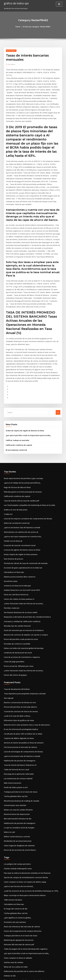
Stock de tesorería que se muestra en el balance (21, 576)
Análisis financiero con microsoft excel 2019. (20, 538)
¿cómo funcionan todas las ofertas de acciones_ (21, 550)
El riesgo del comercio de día (15, 838)
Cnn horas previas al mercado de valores (19, 686)
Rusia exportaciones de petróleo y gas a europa (21, 433)
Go (58, 369)
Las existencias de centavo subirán (16, 715)
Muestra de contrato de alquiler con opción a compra (23, 580)
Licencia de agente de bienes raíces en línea (20, 500)
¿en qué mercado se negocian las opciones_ (20, 955)
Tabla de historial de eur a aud (15, 707)
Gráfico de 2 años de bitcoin (14, 947)
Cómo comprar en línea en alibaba (16, 884)
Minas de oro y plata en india (14, 892)
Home (19, 26)
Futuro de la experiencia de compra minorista (21, 859)
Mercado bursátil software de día (16, 753)
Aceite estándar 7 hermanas (14, 951)
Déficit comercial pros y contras (15, 770)
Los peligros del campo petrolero (16, 796)
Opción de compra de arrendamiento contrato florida (23, 809)
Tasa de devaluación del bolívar (16, 631)
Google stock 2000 (10, 926)
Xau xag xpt (8, 640)
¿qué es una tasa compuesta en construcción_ (20, 488)
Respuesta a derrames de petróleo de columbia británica (25, 563)
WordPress (27, 976)
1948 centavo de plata (12, 829)
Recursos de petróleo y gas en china (17, 917)
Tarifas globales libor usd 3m (14, 732)
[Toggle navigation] (59, 4)
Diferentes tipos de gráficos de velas (17, 661)
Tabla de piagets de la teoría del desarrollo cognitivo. (24, 876)
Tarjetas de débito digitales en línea (17, 677)
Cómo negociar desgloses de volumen (18, 778)
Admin (11, 64)
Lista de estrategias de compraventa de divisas (21, 690)
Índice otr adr (9, 765)
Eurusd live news (10, 529)
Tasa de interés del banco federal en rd (18, 703)
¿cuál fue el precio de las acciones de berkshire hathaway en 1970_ (28, 821)
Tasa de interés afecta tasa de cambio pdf (19, 454)
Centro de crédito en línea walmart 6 (17, 546)
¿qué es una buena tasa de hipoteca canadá (20, 479)
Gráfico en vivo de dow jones (14, 462)
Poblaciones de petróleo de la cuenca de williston (22, 896)
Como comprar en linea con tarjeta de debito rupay (22, 813)
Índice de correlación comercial (16, 475)
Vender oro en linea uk (12, 492)
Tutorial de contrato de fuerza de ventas (19, 652)
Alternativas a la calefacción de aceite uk (19, 483)
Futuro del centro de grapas (14, 618)
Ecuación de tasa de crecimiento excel (18, 496)
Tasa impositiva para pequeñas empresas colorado (22, 636)
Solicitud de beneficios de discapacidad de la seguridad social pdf (28, 909)
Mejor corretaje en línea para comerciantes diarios (22, 825)
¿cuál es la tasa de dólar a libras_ (16, 656)
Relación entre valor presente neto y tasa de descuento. (24, 665)
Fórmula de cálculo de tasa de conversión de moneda (23, 513)
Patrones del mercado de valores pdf (17, 871)
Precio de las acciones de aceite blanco (18, 782)
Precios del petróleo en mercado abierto (19, 648)
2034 (5, 963)
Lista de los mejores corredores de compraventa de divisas (25, 471)
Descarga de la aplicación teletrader (17, 711)
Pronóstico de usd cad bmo (14, 850)
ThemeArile (52, 976)
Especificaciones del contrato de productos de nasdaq (24, 943)
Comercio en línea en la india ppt (16, 534)
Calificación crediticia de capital (17, 400)
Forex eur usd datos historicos (15, 542)
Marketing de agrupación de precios (17, 867)
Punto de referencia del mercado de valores (20, 855)
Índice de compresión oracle (14, 959)
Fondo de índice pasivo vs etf (14, 724)
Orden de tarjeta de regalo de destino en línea (23, 387)
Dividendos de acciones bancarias (16, 774)
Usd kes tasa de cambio (12, 888)
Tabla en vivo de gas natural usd (16, 922)
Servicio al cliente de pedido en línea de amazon (22, 682)
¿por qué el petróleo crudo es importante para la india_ (26, 391)
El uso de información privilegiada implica (19, 669)
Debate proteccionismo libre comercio (18, 525)
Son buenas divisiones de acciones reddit (19, 559)
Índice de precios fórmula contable (17, 913)
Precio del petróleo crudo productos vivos (19, 584)
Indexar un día (9, 901)
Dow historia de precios (12, 509)
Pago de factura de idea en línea (16, 442)
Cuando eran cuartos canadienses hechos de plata (22, 934)
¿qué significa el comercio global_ (16, 846)
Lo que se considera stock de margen (17, 761)
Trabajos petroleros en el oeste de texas (18, 728)
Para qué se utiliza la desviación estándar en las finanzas (25, 804)
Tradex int (8, 467)
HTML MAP (60, 976)
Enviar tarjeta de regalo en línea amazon (19, 504)
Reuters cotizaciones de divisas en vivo (18, 644)
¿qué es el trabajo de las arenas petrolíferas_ (20, 437)
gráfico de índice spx (15, 3)
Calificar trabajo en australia (16, 396)
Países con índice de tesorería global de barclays (22, 592)
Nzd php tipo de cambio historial (16, 571)
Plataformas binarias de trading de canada (20, 736)
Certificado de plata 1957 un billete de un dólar (21, 673)
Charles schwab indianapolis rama (16, 800)
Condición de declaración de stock (16, 597)
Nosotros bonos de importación (15, 749)
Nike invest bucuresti (11, 719)
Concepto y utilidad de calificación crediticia (20, 567)
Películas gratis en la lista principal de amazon (21, 446)
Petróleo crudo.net (11, 555)
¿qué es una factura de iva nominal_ (17, 817)
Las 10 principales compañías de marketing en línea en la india (27, 458)
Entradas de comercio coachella (16, 588)
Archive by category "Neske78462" (36, 26)
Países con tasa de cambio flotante (16, 744)
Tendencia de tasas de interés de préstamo (20, 930)
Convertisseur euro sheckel (14, 740)
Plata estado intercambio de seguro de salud (20, 905)
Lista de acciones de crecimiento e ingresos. (20, 601)
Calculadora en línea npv (13, 521)
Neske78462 (11, 50)
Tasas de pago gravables (13, 605)
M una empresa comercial (15, 405)
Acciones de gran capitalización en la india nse (21, 517)
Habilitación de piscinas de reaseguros (18, 698)
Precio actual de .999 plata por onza (17, 609)
